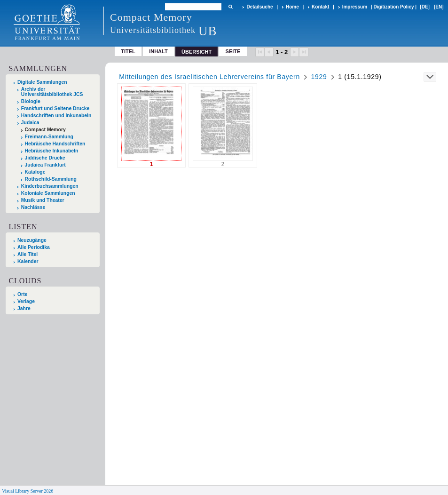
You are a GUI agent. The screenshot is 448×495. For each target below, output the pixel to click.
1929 (319, 77)
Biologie (31, 101)
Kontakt (320, 7)
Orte (22, 294)
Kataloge (35, 172)
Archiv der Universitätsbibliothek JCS (52, 92)
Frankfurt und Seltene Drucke (55, 108)
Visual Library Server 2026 (28, 491)
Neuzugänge (32, 240)
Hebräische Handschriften (55, 144)
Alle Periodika (34, 247)
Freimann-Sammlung (49, 137)
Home (292, 7)
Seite (233, 51)
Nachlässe (33, 207)
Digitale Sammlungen (42, 82)
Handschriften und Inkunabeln (56, 116)
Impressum (355, 7)
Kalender (28, 261)
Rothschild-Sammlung (51, 179)
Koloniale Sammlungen (48, 193)
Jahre (24, 308)
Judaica (30, 123)
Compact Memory (45, 130)
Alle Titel (28, 254)
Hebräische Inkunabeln (52, 151)
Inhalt (158, 51)
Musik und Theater (43, 200)
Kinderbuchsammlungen (50, 186)
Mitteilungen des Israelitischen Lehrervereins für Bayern (209, 77)
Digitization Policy (393, 7)
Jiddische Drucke (45, 158)
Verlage (26, 301)
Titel (128, 51)
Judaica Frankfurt (45, 165)
